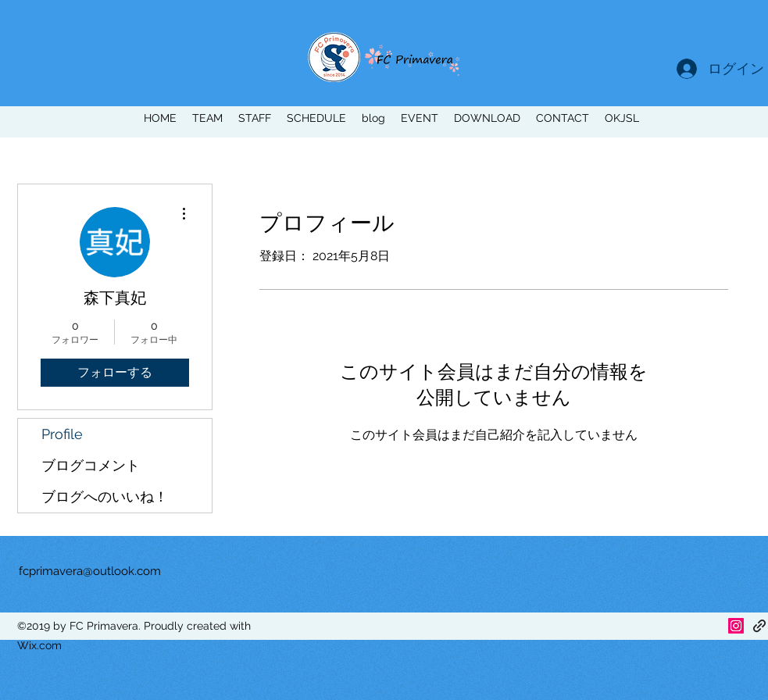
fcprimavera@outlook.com (90, 571)
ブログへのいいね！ (105, 496)
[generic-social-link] (759, 626)
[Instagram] (736, 626)
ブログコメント (91, 465)
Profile (62, 434)
